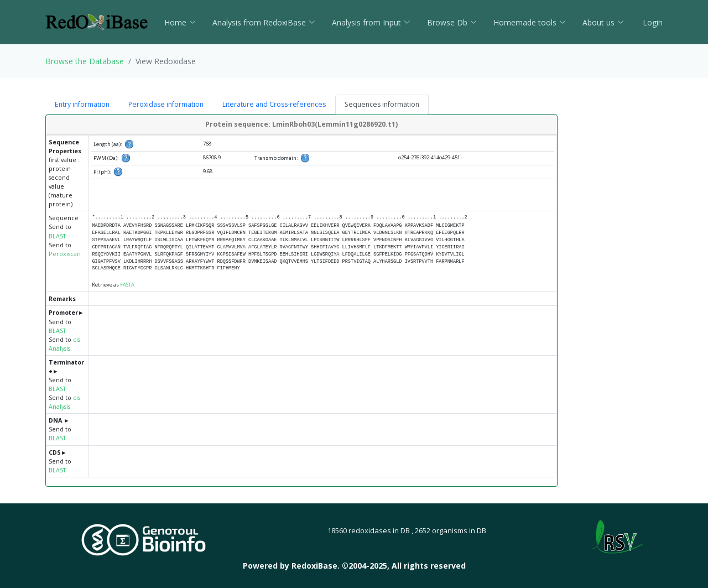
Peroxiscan (65, 254)
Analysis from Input (371, 22)
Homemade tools (530, 22)
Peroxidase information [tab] (166, 104)
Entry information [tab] (82, 104)
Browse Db (452, 22)
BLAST (57, 236)
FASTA (127, 285)
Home (180, 22)
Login (652, 22)
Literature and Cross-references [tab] (274, 104)
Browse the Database (85, 61)
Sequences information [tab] (382, 104)
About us (603, 22)
